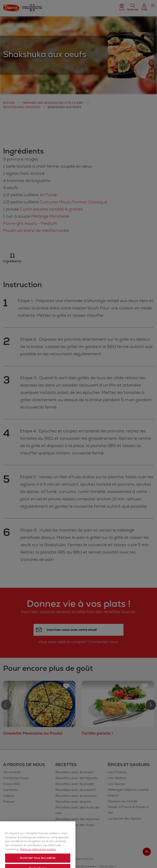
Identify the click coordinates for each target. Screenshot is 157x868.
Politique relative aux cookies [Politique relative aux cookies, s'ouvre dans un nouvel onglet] (38, 861)
